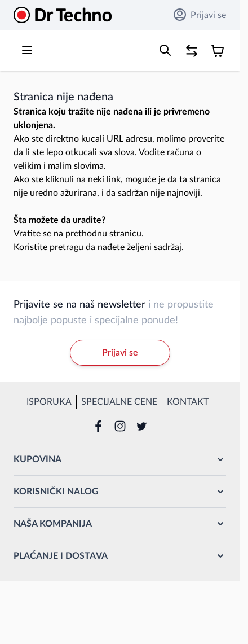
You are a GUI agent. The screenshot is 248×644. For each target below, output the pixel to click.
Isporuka (49, 402)
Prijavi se (200, 15)
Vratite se (32, 234)
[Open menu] (27, 50)
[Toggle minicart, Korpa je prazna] (218, 51)
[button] (120, 459)
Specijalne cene (119, 402)
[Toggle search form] (165, 50)
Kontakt (188, 402)
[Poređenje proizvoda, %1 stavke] (192, 51)
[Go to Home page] (63, 15)
